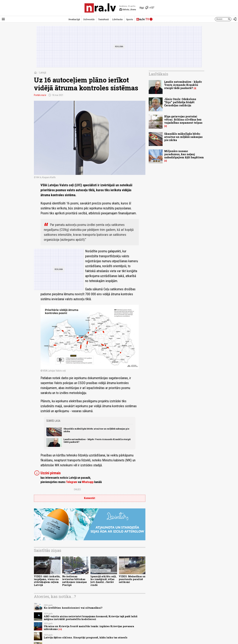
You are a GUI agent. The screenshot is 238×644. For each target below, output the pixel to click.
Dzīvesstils (89, 19)
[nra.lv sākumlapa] (100, 8)
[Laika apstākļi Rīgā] (147, 8)
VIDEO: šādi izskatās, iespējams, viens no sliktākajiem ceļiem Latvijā (47, 581)
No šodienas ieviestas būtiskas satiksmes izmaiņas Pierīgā (75, 581)
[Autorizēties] (235, 19)
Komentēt (90, 498)
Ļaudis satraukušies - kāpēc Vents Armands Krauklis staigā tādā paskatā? (97, 440)
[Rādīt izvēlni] (3, 19)
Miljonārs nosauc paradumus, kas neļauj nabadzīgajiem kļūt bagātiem (184, 154)
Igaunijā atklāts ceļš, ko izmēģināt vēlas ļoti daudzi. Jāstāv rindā (103, 581)
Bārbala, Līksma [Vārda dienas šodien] (128, 10)
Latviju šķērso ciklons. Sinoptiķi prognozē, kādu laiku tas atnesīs (86, 637)
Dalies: (78, 489)
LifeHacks (117, 19)
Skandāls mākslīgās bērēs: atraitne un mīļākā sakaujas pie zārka (96, 430)
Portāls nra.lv (40, 95)
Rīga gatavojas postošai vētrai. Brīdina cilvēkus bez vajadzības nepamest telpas (183, 119)
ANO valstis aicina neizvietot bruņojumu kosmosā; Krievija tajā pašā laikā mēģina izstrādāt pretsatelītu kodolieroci (91, 618)
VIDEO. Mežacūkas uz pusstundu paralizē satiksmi (132, 579)
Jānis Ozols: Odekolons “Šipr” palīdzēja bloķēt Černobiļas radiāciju (180, 102)
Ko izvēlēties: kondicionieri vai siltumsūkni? (73, 608)
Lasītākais (158, 74)
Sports (130, 19)
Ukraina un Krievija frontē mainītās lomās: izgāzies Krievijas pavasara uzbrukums (89, 628)
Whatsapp (88, 482)
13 (60, 629)
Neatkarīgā (74, 19)
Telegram (72, 482)
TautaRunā (103, 19)
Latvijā (43, 73)
